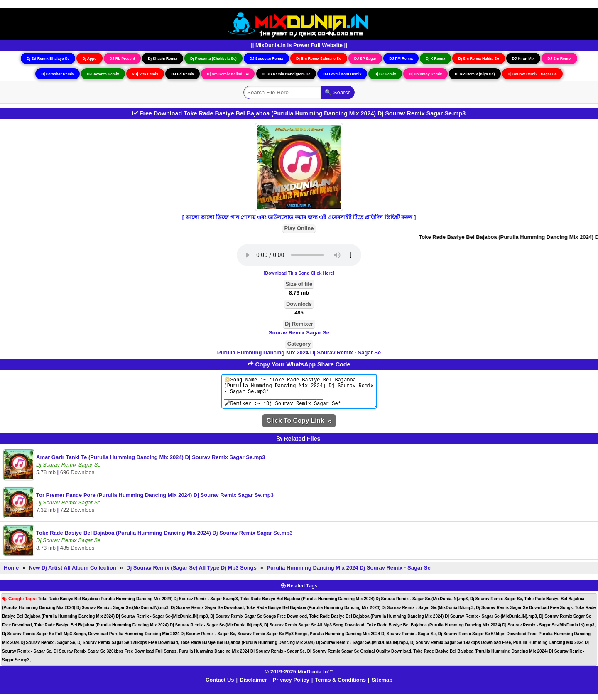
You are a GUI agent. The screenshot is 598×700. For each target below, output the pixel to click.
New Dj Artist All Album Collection (73, 574)
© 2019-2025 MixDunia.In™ (299, 678)
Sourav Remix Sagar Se (299, 333)
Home (11, 574)
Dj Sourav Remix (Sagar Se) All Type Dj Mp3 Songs (191, 574)
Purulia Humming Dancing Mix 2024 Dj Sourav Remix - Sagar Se (299, 352)
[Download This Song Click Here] (299, 273)
